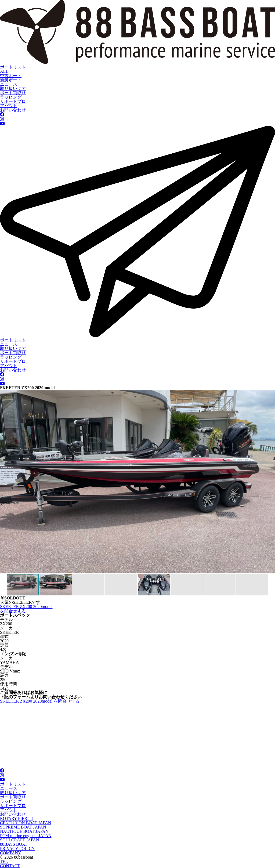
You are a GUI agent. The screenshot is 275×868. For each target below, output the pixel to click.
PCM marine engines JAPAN (26, 836)
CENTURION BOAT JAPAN (26, 823)
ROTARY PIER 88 (16, 818)
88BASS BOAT (14, 844)
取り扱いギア (13, 88)
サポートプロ (13, 101)
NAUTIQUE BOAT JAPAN (24, 831)
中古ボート (11, 76)
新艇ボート (11, 80)
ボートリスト (13, 67)
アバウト (9, 106)
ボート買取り (13, 93)
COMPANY (11, 853)
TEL (4, 861)
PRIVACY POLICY (17, 849)
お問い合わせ (13, 110)
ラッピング (11, 97)
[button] (5, 482)
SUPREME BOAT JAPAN (23, 827)
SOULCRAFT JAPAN (19, 840)
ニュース (9, 84)
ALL (4, 71)
